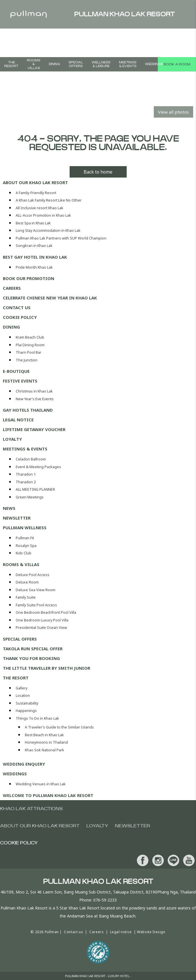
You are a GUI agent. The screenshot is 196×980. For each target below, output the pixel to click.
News (9, 508)
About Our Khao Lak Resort (35, 182)
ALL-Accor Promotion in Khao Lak (43, 215)
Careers (12, 288)
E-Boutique (16, 371)
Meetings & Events (128, 64)
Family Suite (26, 597)
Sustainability (27, 703)
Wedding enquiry (24, 764)
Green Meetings (30, 497)
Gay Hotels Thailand (28, 410)
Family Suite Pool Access (36, 605)
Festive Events (20, 381)
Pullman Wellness (25, 528)
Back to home (98, 172)
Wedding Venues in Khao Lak (41, 784)
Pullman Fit (25, 538)
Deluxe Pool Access (33, 575)
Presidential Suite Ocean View (41, 628)
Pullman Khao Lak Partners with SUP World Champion (61, 238)
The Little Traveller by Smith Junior (47, 668)
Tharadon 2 (26, 482)
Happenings (26, 711)
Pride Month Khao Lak (34, 267)
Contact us (17, 307)
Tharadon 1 (26, 474)
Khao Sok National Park (45, 750)
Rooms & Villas (34, 64)
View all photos (173, 112)
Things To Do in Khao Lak (37, 718)
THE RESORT (11, 64)
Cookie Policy (20, 317)
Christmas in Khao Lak (34, 391)
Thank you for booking (31, 658)
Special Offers (76, 64)
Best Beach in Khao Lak (44, 735)
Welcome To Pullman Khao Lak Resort (48, 795)
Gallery (22, 688)
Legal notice (18, 420)
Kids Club (24, 553)
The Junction (27, 360)
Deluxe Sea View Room (36, 590)
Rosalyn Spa (26, 546)
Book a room (177, 64)
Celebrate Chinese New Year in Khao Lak (50, 298)
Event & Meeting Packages (38, 467)
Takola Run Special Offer (33, 649)
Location (23, 696)
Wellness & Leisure (101, 64)
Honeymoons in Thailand (46, 742)
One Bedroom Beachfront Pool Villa (46, 612)
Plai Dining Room (30, 345)
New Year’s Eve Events (35, 399)
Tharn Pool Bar (29, 352)
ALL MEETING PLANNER (35, 489)
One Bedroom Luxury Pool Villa (42, 620)
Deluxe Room (27, 582)
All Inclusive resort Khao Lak (40, 208)
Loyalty (12, 439)
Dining (54, 64)
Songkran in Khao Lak (34, 246)
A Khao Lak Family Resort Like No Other (49, 200)
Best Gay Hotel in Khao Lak (35, 257)
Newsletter (17, 518)
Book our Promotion (29, 278)
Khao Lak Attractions (31, 809)
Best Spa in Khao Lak (33, 223)
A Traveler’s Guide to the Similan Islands (59, 727)
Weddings (154, 64)
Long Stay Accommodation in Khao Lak (48, 231)
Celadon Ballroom (31, 459)
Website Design (151, 932)
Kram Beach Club (30, 337)
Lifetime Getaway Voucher (34, 429)
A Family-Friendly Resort (36, 193)
